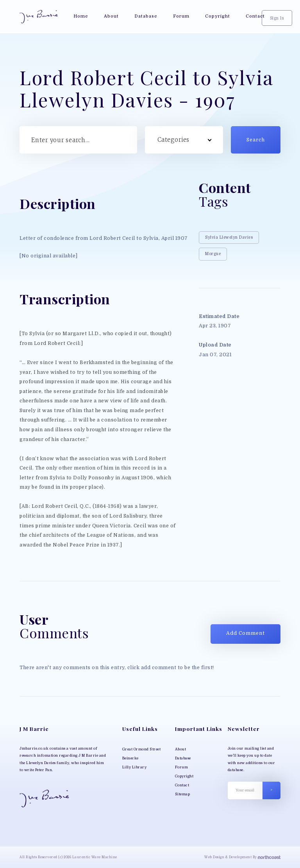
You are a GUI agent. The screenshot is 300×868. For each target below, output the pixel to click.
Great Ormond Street (142, 749)
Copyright (184, 776)
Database (183, 758)
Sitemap (183, 794)
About (181, 749)
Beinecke (130, 758)
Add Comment (246, 633)
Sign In (277, 18)
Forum (182, 767)
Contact (182, 785)
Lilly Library (135, 767)
